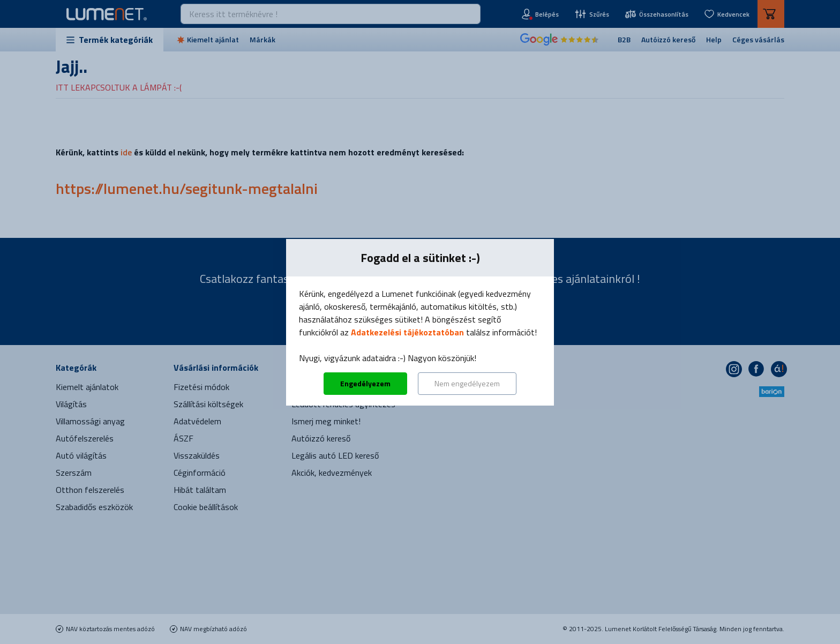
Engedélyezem (365, 383)
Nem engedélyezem (467, 383)
